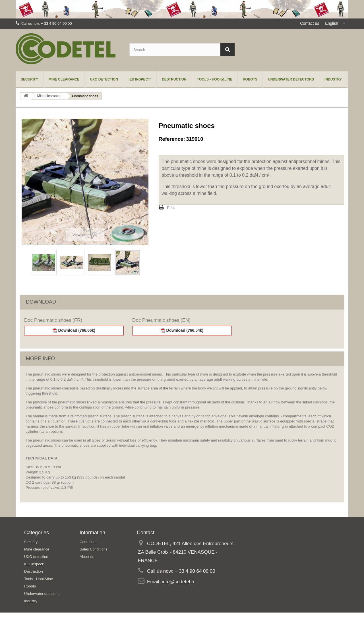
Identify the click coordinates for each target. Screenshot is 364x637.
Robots (250, 79)
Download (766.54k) (182, 330)
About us (87, 557)
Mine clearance (64, 79)
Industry (333, 79)
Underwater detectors (291, 79)
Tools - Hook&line (215, 79)
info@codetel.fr (178, 582)
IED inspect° (140, 79)
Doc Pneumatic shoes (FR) (53, 320)
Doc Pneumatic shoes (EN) (161, 320)
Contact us (310, 23)
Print (171, 208)
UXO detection (104, 79)
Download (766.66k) (74, 330)
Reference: (172, 139)
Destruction (174, 79)
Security (29, 79)
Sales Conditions (94, 549)
